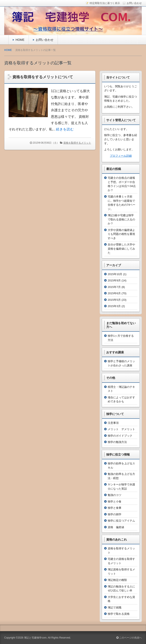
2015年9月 (114, 280)
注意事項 (113, 423)
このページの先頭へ (129, 638)
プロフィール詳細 (121, 156)
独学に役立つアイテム (121, 521)
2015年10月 (115, 274)
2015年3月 (114, 306)
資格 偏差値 (116, 527)
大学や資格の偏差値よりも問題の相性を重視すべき (121, 234)
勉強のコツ (115, 495)
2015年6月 (114, 293)
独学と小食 (115, 502)
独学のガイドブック (120, 436)
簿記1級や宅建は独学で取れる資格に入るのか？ (121, 219)
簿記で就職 (115, 608)
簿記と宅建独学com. (36, 638)
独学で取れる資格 (119, 614)
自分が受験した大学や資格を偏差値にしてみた (121, 249)
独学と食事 (115, 508)
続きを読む (65, 129)
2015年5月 (114, 300)
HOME (20, 40)
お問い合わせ (45, 40)
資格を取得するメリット (77, 143)
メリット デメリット (121, 429)
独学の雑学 (115, 514)
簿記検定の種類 (117, 580)
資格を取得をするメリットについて (43, 77)
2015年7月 (114, 287)
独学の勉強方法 (117, 442)
